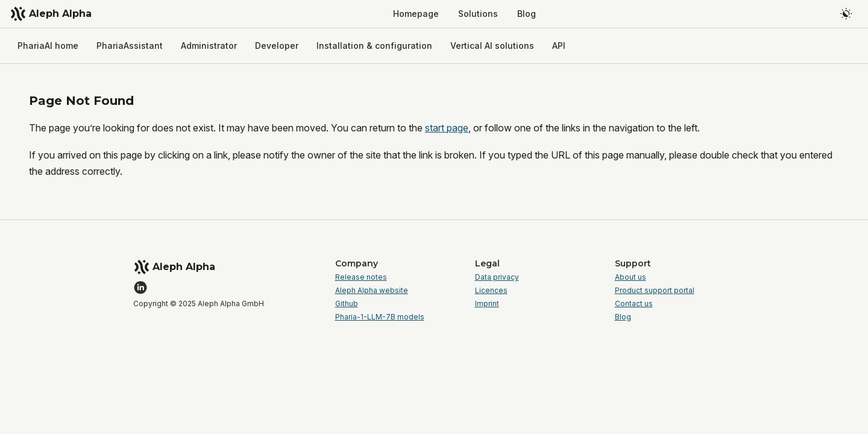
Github (347, 304)
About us (631, 277)
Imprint (487, 304)
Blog (623, 317)
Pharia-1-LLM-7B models (380, 317)
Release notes (361, 277)
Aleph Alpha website (372, 291)
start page (447, 128)
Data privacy (497, 277)
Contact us (634, 304)
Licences (491, 291)
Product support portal (655, 291)
